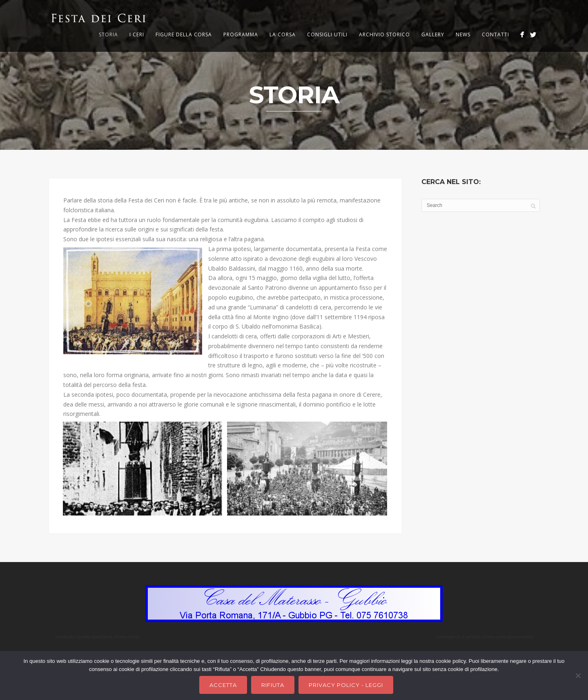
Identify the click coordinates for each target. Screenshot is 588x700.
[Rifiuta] (578, 676)
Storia (108, 34)
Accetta (223, 685)
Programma (241, 34)
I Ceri (137, 34)
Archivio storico (384, 34)
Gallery (433, 34)
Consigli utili (327, 34)
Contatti (496, 34)
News (463, 34)
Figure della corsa (184, 34)
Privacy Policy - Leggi (346, 685)
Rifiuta (273, 685)
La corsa (283, 34)
